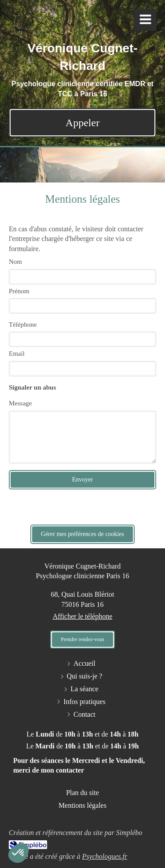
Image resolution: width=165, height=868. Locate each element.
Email (17, 354)
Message (20, 403)
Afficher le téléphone (83, 616)
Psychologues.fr (105, 856)
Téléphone (23, 325)
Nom (15, 262)
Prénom (19, 291)
